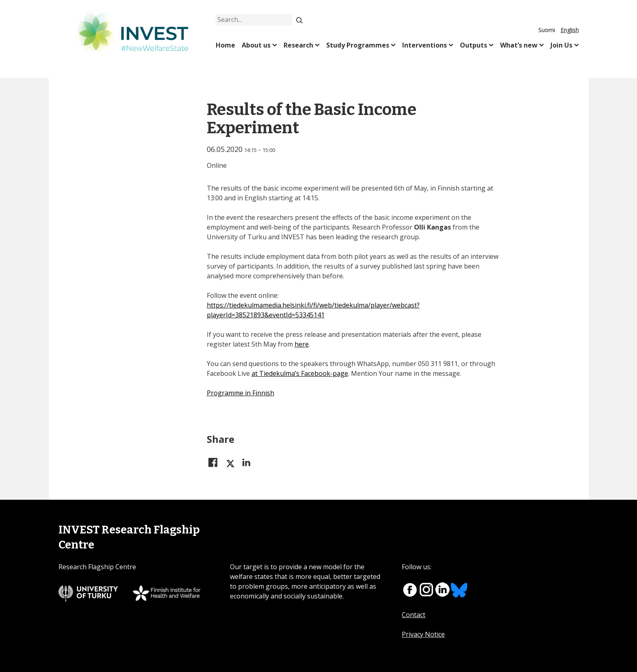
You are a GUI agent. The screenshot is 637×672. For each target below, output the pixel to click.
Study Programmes (358, 45)
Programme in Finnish (240, 393)
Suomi (547, 30)
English (570, 30)
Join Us (561, 45)
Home (225, 45)
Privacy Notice (423, 634)
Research (298, 45)
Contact (414, 615)
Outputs (473, 45)
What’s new (519, 45)
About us (256, 45)
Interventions (425, 45)
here (302, 344)
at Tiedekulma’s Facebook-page (300, 373)
